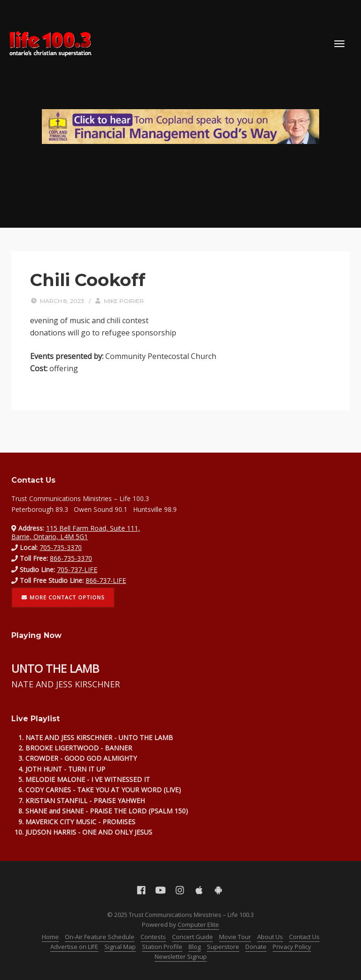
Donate (256, 947)
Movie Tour (235, 937)
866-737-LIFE (106, 580)
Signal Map (120, 947)
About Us (270, 937)
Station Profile (162, 947)
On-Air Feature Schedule (100, 937)
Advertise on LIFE (74, 947)
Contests (153, 937)
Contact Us (304, 937)
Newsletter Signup (181, 956)
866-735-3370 (71, 558)
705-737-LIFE (77, 570)
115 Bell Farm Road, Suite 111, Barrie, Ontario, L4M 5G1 (76, 532)
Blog (195, 947)
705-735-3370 (61, 547)
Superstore (223, 947)
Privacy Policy (292, 947)
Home (50, 937)
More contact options (63, 597)
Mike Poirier (124, 301)
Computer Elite (198, 924)
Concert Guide (192, 937)
